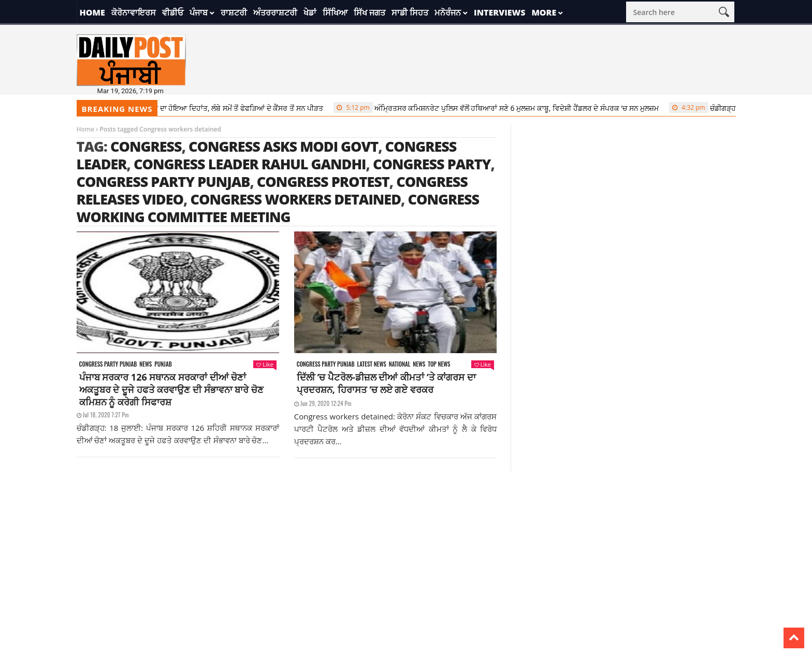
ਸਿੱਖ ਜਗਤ (369, 12)
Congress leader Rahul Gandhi (250, 164)
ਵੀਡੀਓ (173, 12)
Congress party (432, 164)
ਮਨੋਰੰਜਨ (448, 12)
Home (92, 12)
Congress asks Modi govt (283, 146)
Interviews (499, 12)
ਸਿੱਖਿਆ (335, 12)
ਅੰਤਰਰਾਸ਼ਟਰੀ (275, 12)
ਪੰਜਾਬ (199, 12)
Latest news (372, 364)
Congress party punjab (108, 364)
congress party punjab (163, 181)
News (146, 364)
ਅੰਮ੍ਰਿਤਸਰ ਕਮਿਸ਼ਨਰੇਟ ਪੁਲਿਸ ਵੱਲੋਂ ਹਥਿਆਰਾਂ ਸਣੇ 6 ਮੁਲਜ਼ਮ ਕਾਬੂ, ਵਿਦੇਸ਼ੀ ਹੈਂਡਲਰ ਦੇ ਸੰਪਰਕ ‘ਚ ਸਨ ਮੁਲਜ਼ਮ (504, 108)
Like (265, 364)
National (400, 364)
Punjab (163, 364)
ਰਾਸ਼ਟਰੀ (234, 12)
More (544, 12)
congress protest (323, 181)
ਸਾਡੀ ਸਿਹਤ (410, 12)
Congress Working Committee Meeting (278, 208)
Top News (439, 364)
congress (146, 146)
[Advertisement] (406, 544)
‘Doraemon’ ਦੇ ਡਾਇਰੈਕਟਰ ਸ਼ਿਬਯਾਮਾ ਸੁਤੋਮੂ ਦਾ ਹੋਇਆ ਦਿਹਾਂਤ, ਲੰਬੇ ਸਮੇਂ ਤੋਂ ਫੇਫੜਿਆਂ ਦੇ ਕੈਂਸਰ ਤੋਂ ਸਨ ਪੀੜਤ (166, 108)
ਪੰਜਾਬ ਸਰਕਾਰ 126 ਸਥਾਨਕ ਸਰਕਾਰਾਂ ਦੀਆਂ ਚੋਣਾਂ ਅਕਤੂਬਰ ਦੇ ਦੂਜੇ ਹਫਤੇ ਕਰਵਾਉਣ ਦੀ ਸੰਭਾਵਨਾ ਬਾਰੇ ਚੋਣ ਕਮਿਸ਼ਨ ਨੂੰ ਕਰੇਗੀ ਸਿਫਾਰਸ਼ (171, 389)
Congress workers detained (295, 199)
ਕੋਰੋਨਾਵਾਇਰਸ (134, 12)
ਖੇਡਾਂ (310, 12)
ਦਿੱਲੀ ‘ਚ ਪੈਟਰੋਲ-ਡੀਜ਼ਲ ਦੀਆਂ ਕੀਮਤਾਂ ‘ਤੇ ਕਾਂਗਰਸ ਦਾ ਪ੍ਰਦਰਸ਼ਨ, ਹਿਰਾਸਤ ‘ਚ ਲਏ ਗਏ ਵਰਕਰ (386, 383)
